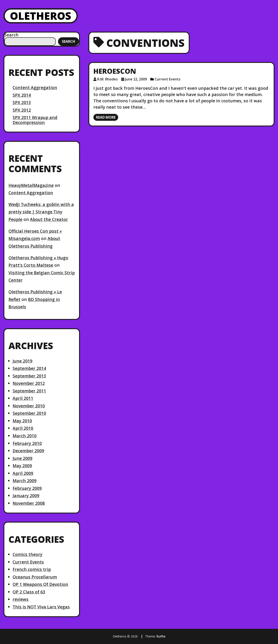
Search (11, 35)
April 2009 (23, 473)
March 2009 (25, 481)
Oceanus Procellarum (35, 577)
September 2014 (29, 368)
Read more (106, 117)
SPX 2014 (22, 95)
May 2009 (22, 466)
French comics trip (32, 569)
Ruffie (161, 636)
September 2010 (29, 413)
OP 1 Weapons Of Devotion (40, 584)
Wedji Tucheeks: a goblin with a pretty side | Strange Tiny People (41, 212)
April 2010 (23, 428)
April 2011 (23, 398)
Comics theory (27, 554)
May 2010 (22, 421)
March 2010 (25, 436)
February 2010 (27, 443)
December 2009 (28, 451)
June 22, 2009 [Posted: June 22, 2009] (136, 79)
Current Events (28, 562)
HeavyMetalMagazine (31, 185)
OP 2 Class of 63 (29, 592)
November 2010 (29, 406)
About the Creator (49, 219)
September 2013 (29, 376)
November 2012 (29, 383)
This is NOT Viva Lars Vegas (41, 607)
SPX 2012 (22, 110)
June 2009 (22, 458)
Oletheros (41, 16)
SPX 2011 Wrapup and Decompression (35, 120)
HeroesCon (115, 71)
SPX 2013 (22, 102)
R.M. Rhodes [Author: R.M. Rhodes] (108, 79)
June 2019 (22, 361)
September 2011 (29, 391)
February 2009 (27, 488)
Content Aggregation (35, 87)
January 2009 (26, 496)
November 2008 (29, 503)
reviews (21, 599)
